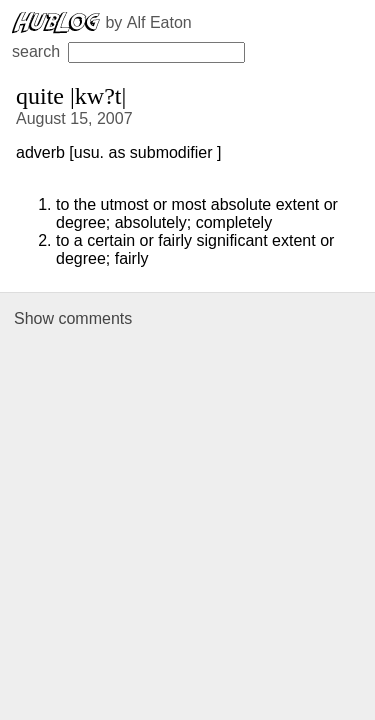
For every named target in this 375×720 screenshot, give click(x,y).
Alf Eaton (159, 22)
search (128, 51)
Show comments (73, 318)
